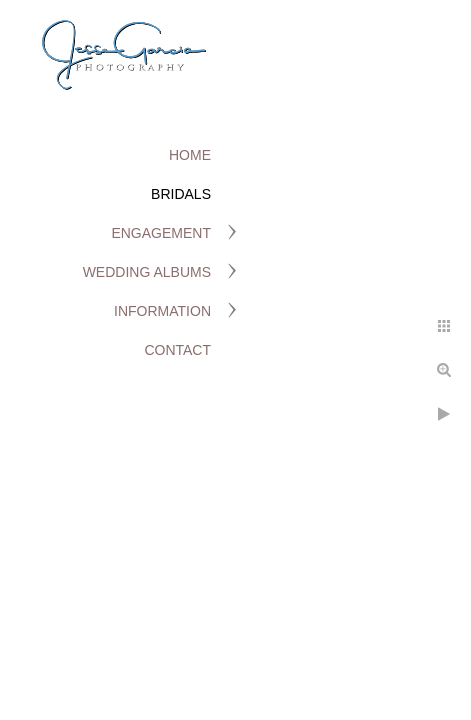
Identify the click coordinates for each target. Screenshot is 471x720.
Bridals (181, 194)
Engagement (161, 233)
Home (190, 155)
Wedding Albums (147, 272)
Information (162, 311)
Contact (177, 350)
